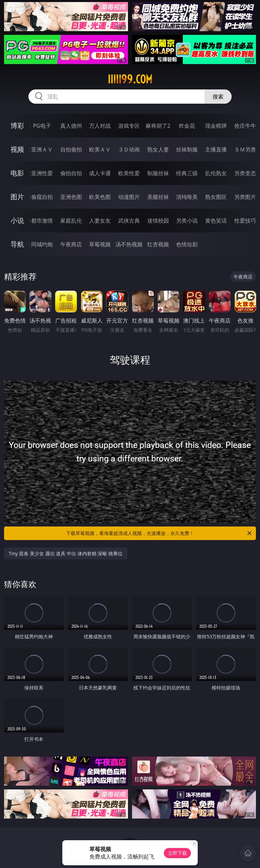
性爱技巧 (245, 221)
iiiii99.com (130, 79)
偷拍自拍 (71, 173)
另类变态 (245, 173)
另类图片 (245, 197)
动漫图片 (129, 197)
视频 (17, 149)
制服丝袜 (158, 173)
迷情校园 (158, 221)
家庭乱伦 (71, 221)
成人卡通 (100, 173)
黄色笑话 (216, 221)
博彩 (17, 126)
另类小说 (187, 221)
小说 (17, 220)
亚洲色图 (71, 197)
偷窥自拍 (42, 197)
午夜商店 (71, 244)
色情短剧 (187, 244)
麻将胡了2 (158, 126)
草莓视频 (100, 244)
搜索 (218, 97)
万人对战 (100, 126)
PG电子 (42, 126)
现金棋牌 (216, 126)
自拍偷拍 (71, 149)
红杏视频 (158, 244)
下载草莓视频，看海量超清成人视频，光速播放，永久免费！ (159, 533)
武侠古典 (129, 221)
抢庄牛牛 (245, 126)
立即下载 (177, 853)
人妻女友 (100, 221)
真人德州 (71, 126)
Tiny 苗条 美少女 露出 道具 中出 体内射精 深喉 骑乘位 (66, 553)
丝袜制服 (187, 149)
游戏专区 (129, 126)
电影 (17, 173)
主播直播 (216, 149)
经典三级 (187, 173)
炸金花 (187, 126)
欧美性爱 (129, 173)
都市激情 (42, 221)
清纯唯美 (187, 197)
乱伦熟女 (216, 173)
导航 (17, 244)
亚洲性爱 (42, 173)
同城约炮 (42, 244)
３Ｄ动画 (129, 149)
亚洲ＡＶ (42, 149)
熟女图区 (216, 197)
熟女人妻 (158, 149)
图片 (17, 197)
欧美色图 (100, 197)
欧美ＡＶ (100, 149)
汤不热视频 (129, 244)
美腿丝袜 (158, 197)
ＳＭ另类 (245, 149)
